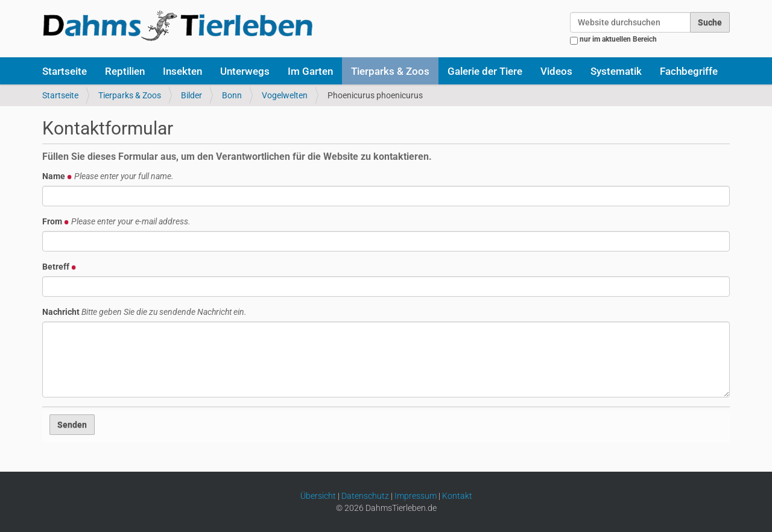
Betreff (59, 267)
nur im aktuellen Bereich (618, 39)
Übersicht (318, 496)
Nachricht (144, 312)
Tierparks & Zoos (390, 71)
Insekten (182, 71)
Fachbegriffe (689, 71)
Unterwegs (245, 71)
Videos (556, 71)
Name (108, 176)
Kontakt (457, 496)
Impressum (416, 496)
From (116, 221)
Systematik (616, 71)
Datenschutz (365, 496)
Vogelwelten (285, 95)
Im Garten (310, 71)
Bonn (232, 95)
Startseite (65, 71)
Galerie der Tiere (485, 71)
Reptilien (125, 71)
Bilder (191, 95)
